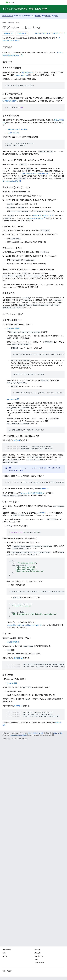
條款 (4, 971)
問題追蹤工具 (39, 956)
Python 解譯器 (12, 683)
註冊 (56, 16)
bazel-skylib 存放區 (36, 218)
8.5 (50, 33)
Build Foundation (8, 16)
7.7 (63, 33)
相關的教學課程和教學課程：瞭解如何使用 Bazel (25, 9)
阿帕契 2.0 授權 (58, 733)
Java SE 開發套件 (13, 642)
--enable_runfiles (13, 133)
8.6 (47, 33)
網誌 (4, 953)
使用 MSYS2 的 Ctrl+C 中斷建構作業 (35, 174)
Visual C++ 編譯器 (13, 329)
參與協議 (48, 16)
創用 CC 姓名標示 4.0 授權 (35, 733)
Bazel (4, 23)
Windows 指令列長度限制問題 (31, 493)
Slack (36, 959)
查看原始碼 (22, 33)
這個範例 (43, 489)
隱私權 (9, 971)
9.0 (44, 33)
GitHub (5, 956)
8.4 (54, 33)
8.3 (57, 33)
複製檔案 (36, 216)
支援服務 (38, 953)
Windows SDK (12, 399)
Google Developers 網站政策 (19, 735)
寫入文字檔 (47, 216)
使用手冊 (11, 23)
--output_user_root (21, 75)
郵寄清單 (38, 16)
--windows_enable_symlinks (17, 129)
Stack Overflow (40, 963)
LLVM (41, 513)
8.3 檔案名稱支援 (9, 101)
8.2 (60, 33)
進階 (18, 23)
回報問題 (8, 33)
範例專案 (17, 440)
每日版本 (38, 33)
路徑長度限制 (26, 73)
